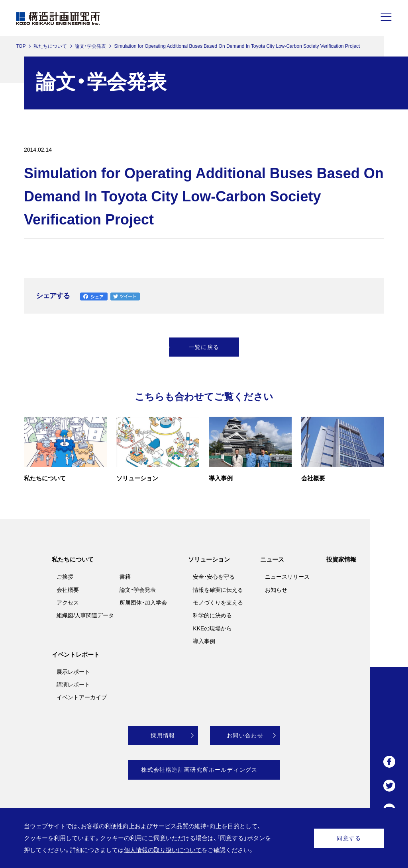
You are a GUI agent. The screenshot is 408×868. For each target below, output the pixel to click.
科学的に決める (212, 615)
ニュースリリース (287, 577)
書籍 (125, 577)
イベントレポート (76, 654)
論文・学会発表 (90, 46)
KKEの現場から (212, 628)
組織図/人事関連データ (85, 615)
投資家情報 (341, 559)
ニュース (272, 559)
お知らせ (276, 590)
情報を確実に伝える (218, 590)
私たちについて (50, 46)
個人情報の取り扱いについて (163, 850)
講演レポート (73, 685)
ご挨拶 (65, 577)
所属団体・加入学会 (143, 603)
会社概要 (68, 590)
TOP (21, 46)
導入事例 (204, 641)
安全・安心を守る (214, 577)
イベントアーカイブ (82, 697)
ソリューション (209, 559)
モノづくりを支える (218, 603)
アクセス (68, 603)
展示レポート (73, 672)
